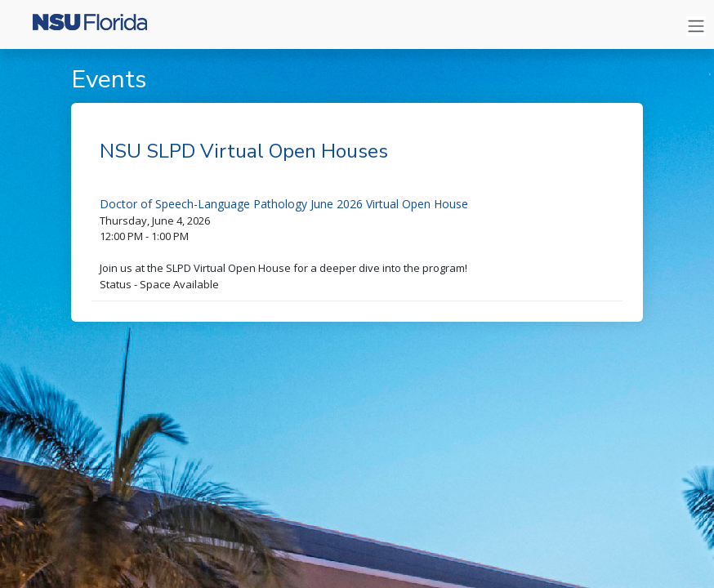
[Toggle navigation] (696, 27)
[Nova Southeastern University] (82, 26)
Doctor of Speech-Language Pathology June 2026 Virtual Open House (284, 204)
